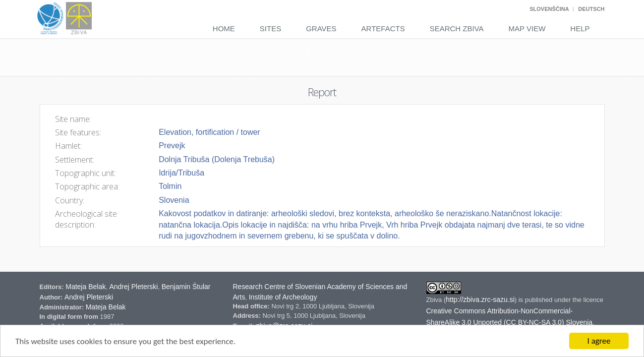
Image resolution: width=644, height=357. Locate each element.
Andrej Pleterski (133, 287)
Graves (321, 29)
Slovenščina (549, 9)
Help (580, 29)
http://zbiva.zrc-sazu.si (480, 299)
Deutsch (591, 9)
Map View (527, 29)
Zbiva (435, 300)
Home (224, 29)
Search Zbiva (457, 29)
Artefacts (383, 29)
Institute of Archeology (283, 297)
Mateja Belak (86, 287)
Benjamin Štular (186, 287)
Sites (270, 29)
